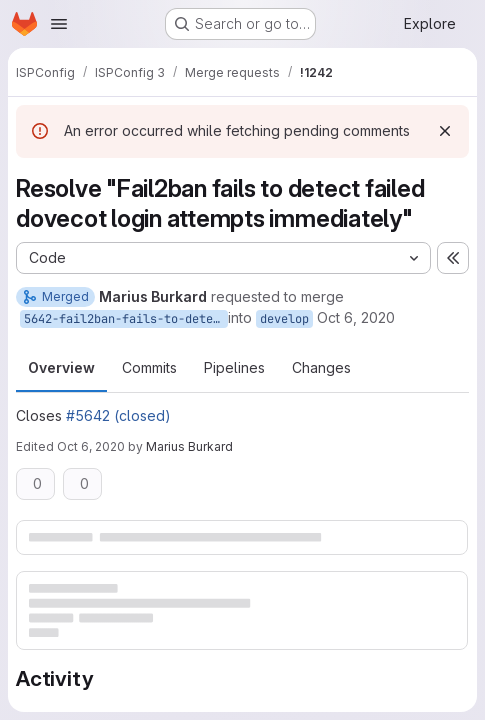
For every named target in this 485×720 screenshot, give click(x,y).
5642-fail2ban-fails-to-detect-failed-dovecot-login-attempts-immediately (126, 319)
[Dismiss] (445, 131)
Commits (149, 367)
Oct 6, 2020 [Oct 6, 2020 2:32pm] (91, 446)
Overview (61, 367)
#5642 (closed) (118, 415)
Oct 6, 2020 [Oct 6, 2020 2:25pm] (356, 317)
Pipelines (234, 367)
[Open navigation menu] (59, 24)
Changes (321, 367)
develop (284, 319)
